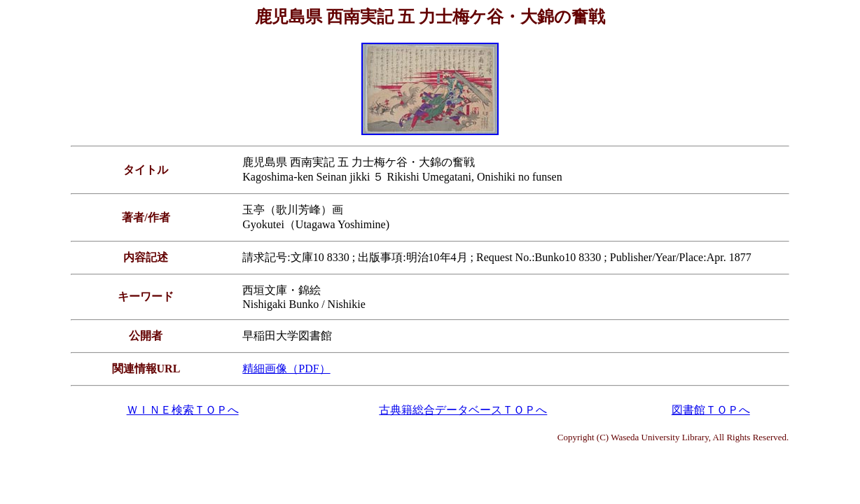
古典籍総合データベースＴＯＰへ (463, 410)
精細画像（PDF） (286, 369)
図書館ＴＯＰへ (711, 410)
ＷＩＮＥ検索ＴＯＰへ (183, 410)
